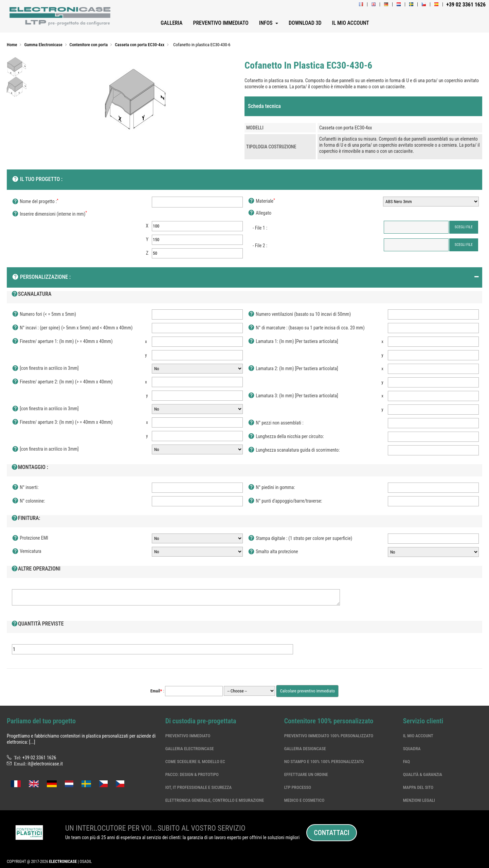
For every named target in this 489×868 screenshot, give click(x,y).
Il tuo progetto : (37, 180)
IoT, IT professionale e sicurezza (199, 787)
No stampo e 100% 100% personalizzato (324, 762)
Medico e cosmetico (304, 800)
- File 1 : (260, 228)
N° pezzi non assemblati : (276, 423)
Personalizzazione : (41, 277)
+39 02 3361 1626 (39, 758)
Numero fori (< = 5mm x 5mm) (44, 314)
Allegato (260, 213)
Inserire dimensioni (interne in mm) (49, 214)
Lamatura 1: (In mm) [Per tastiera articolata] (293, 342)
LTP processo (298, 787)
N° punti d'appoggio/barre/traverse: (285, 501)
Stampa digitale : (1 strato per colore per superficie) (300, 539)
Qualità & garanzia (423, 774)
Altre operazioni (36, 569)
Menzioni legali (419, 800)
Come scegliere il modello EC (195, 762)
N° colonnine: (28, 501)
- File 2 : (260, 246)
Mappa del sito (418, 787)
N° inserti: (25, 488)
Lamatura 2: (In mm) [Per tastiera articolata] (293, 369)
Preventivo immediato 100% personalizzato (329, 736)
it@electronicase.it (45, 764)
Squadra (412, 749)
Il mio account (418, 736)
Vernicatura (26, 551)
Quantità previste (38, 624)
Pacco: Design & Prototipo (192, 774)
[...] (32, 742)
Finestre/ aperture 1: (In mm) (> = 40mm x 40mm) (62, 342)
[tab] (363, 106)
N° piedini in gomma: (271, 488)
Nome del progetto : (35, 202)
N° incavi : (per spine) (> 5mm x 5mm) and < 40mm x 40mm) (72, 328)
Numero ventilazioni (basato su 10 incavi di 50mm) (299, 314)
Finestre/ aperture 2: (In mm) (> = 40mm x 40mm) (62, 382)
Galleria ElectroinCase (190, 749)
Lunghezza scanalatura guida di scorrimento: (294, 450)
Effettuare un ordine (306, 774)
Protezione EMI (30, 538)
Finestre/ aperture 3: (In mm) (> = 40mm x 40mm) (62, 422)
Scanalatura (31, 294)
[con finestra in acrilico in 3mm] (45, 368)
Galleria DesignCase (305, 749)
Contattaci (331, 833)
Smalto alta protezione (273, 552)
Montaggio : (30, 468)
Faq (406, 762)
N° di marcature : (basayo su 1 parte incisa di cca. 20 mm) (306, 328)
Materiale (261, 201)
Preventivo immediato (188, 736)
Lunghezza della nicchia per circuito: (286, 437)
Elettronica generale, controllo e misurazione (215, 800)
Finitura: (26, 519)
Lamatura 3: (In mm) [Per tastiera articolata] (293, 396)
